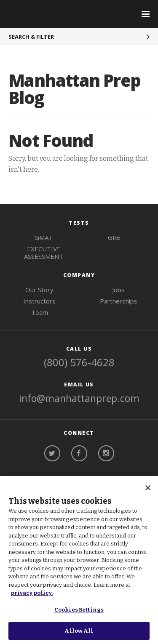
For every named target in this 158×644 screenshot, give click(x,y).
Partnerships (119, 301)
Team (40, 312)
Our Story (39, 290)
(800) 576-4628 (79, 362)
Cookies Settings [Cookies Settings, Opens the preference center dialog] (79, 610)
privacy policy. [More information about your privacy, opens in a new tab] (32, 593)
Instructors (39, 301)
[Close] (148, 488)
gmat (44, 237)
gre (114, 237)
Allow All (79, 631)
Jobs (118, 290)
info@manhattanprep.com (79, 398)
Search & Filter (31, 37)
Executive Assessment (44, 253)
